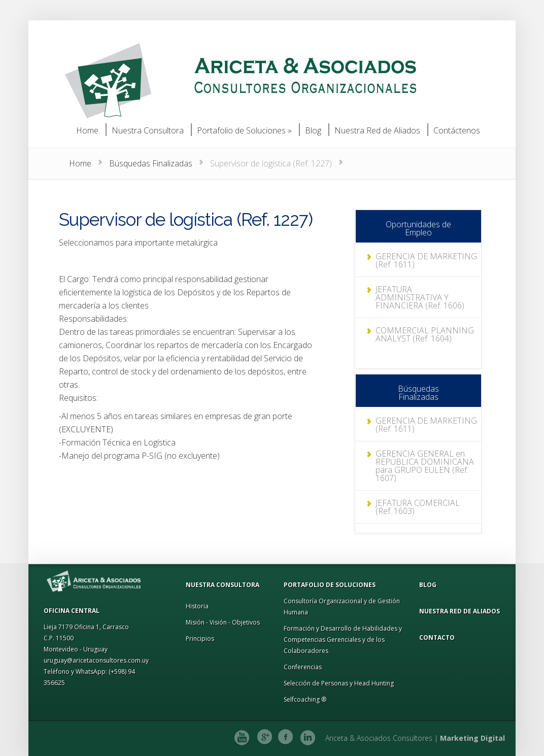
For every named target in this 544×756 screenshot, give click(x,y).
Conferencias (303, 667)
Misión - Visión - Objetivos (223, 622)
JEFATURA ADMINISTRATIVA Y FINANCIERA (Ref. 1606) (426, 293)
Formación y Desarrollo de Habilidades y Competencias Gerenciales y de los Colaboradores (343, 640)
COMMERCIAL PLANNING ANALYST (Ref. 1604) (422, 326)
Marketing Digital (472, 738)
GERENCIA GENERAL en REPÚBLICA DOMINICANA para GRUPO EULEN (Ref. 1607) (422, 466)
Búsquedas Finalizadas (151, 163)
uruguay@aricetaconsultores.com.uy (96, 660)
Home (80, 163)
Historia (197, 606)
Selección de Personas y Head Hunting (339, 683)
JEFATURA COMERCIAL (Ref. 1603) (424, 507)
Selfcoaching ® (305, 699)
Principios (200, 639)
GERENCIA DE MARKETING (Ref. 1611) (424, 260)
